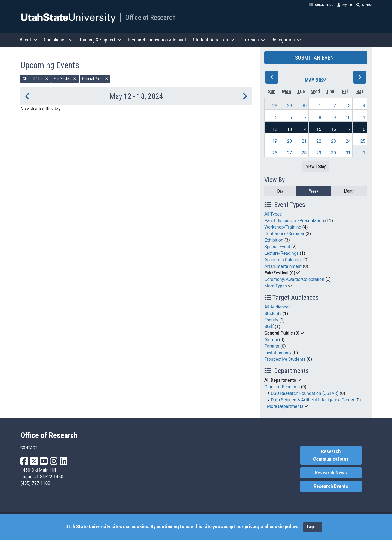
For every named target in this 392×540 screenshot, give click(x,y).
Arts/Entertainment (283, 266)
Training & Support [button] (100, 40)
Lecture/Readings (281, 253)
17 (348, 129)
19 (275, 141)
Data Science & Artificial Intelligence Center (313, 400)
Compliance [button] (58, 40)
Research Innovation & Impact (157, 40)
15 (319, 129)
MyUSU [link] (345, 5)
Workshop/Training (283, 227)
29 (289, 106)
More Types (276, 286)
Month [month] (349, 191)
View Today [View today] (316, 166)
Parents (272, 346)
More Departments (285, 406)
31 (348, 153)
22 (319, 141)
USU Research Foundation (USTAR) (305, 393)
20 (289, 141)
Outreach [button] (253, 40)
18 (363, 129)
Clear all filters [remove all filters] (36, 79)
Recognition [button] (286, 40)
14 (304, 129)
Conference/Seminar (284, 234)
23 (333, 141)
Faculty (271, 320)
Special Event (277, 247)
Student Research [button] (213, 40)
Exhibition (274, 240)
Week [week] (314, 191)
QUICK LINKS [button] (321, 5)
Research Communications (331, 455)
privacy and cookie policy (271, 527)
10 (348, 118)
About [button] (28, 40)
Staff (269, 327)
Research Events (331, 486)
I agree (313, 527)
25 (363, 141)
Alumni (271, 340)
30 (304, 106)
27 (289, 153)
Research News (331, 473)
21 (304, 141)
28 (275, 106)
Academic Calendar (283, 260)
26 (275, 153)
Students (273, 313)
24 (348, 141)
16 (333, 129)
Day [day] (280, 191)
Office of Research (151, 17)
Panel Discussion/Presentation (294, 221)
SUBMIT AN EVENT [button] (316, 58)
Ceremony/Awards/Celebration (294, 279)
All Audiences (278, 307)
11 (363, 118)
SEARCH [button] (365, 5)
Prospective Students (285, 359)
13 (289, 129)
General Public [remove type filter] (95, 79)
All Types (273, 214)
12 (275, 129)
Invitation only (278, 353)
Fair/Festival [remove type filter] (65, 79)
